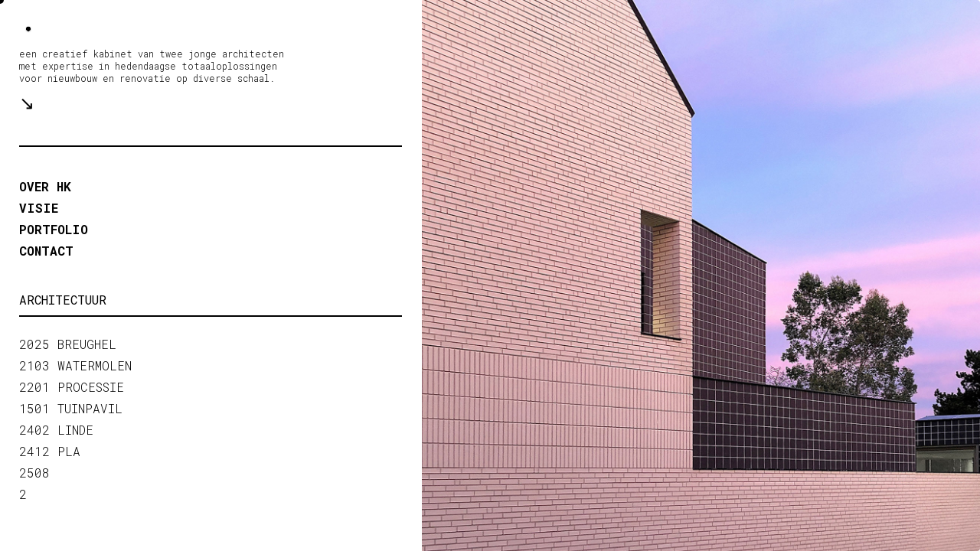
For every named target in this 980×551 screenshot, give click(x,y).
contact (46, 251)
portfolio (54, 229)
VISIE (39, 208)
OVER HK (45, 186)
